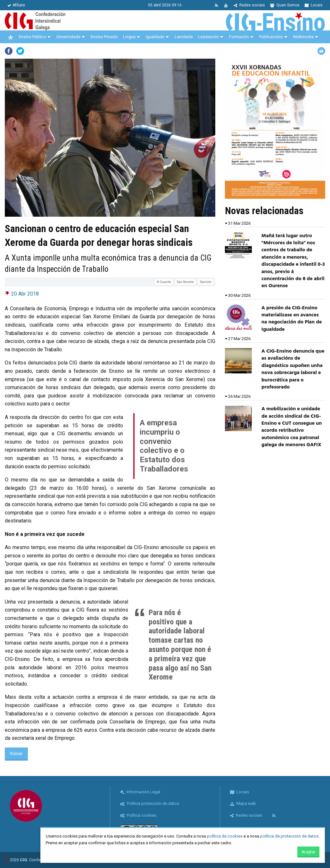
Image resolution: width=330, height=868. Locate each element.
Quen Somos (285, 5)
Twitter (20, 51)
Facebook (9, 51)
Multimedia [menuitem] (303, 37)
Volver (16, 754)
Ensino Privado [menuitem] (104, 37)
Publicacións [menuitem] (271, 37)
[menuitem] (11, 37)
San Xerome (185, 282)
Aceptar (308, 852)
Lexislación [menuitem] (208, 37)
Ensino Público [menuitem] (33, 37)
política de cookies (225, 836)
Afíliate (16, 5)
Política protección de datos (150, 803)
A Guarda (164, 282)
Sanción (206, 282)
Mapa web (243, 803)
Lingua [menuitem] (129, 37)
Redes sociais (249, 5)
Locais (314, 5)
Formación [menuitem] (239, 37)
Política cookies (138, 815)
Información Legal (140, 792)
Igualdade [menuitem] (155, 37)
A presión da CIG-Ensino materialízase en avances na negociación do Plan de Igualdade (292, 319)
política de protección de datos (289, 836)
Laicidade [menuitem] (184, 37)
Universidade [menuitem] (68, 37)
